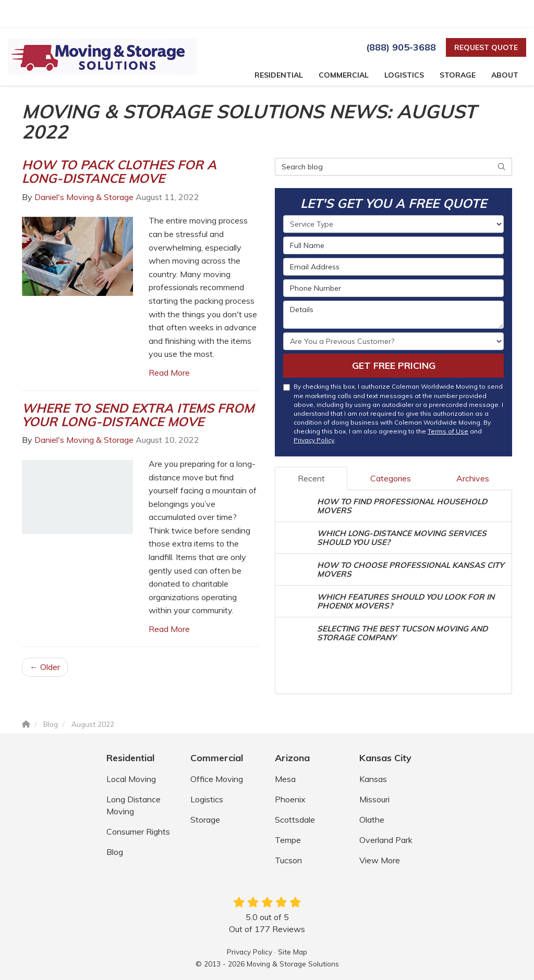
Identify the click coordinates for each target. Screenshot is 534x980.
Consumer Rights (138, 832)
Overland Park (386, 840)
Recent (311, 478)
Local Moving (131, 779)
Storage (205, 820)
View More (380, 860)
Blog (115, 852)
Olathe (372, 820)
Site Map (293, 952)
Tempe (288, 840)
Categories (391, 478)
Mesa (285, 779)
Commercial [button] (344, 75)
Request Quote (486, 47)
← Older (45, 667)
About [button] (505, 75)
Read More (169, 373)
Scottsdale (295, 820)
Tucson (288, 860)
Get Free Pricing (394, 365)
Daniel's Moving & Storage (84, 197)
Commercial (217, 758)
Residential (130, 758)
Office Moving (217, 779)
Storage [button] (458, 75)
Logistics (207, 799)
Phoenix (290, 799)
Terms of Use (448, 431)
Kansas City (385, 758)
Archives (473, 478)
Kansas (373, 779)
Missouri (374, 799)
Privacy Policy (314, 440)
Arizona (292, 758)
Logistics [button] (404, 75)
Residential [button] (279, 75)
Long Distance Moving (133, 805)
